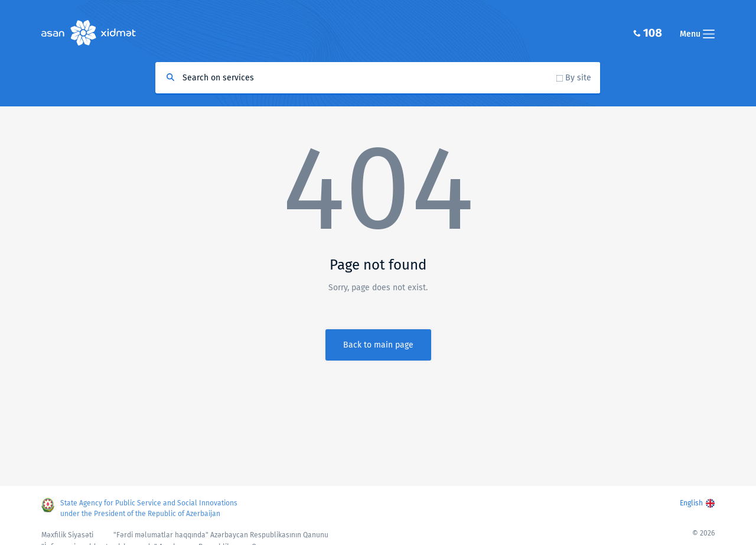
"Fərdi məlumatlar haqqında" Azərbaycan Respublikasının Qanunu (221, 535)
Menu (697, 34)
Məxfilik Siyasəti (67, 535)
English (691, 503)
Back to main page (378, 345)
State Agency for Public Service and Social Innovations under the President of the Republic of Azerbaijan (149, 508)
